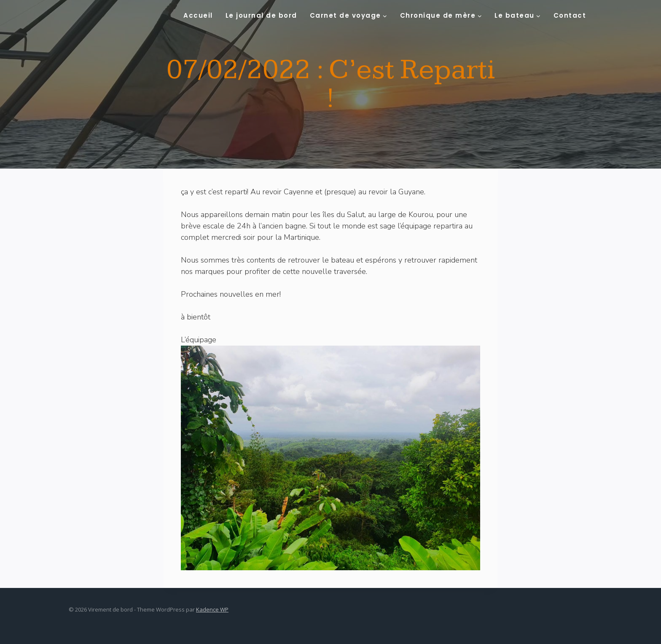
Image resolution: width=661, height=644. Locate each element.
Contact (570, 15)
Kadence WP (212, 609)
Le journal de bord (261, 15)
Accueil (198, 15)
